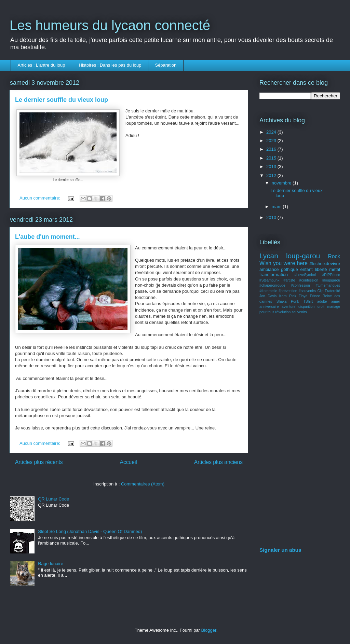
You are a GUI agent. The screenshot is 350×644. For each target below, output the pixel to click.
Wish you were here (284, 263)
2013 (272, 167)
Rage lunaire (51, 564)
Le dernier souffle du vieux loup (62, 100)
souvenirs (299, 312)
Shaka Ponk (288, 302)
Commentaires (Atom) (143, 484)
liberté (321, 269)
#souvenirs (307, 291)
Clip (320, 291)
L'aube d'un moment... (48, 237)
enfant (306, 269)
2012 (272, 175)
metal (335, 269)
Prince (315, 296)
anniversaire (269, 307)
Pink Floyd (298, 296)
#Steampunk (269, 280)
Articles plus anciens (218, 462)
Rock (334, 256)
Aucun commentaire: (41, 198)
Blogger (209, 630)
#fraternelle (268, 291)
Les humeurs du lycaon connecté (110, 25)
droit (321, 307)
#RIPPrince (331, 275)
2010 (272, 217)
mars (277, 207)
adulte (322, 302)
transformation (274, 275)
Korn (283, 296)
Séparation (166, 65)
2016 (272, 149)
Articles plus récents (39, 462)
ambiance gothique (279, 269)
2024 (272, 132)
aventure (288, 307)
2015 (272, 158)
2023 (272, 141)
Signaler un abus (280, 550)
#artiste (289, 280)
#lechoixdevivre (325, 264)
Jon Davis (268, 296)
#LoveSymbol (305, 275)
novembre (282, 183)
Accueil (129, 462)
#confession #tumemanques (315, 285)
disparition (306, 307)
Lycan (269, 256)
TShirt (308, 302)
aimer (336, 302)
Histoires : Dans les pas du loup (110, 65)
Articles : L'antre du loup (42, 65)
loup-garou (303, 256)
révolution (283, 312)
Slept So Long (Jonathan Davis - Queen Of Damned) (90, 531)
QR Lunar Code (53, 499)
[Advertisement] (300, 432)
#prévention (288, 291)
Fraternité (333, 291)
